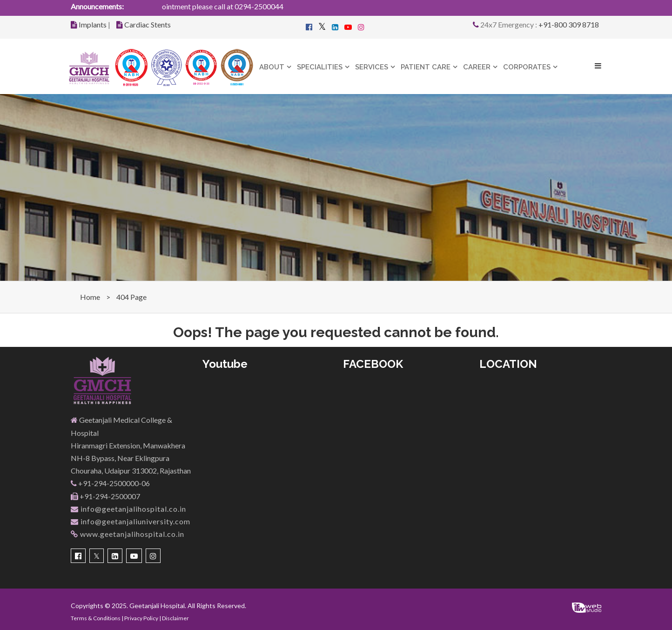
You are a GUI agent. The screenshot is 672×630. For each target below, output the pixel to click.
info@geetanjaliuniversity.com (131, 521)
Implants (93, 24)
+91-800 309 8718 (569, 24)
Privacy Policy (141, 618)
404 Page (131, 297)
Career (477, 67)
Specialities (320, 67)
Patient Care (426, 67)
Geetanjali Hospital (157, 606)
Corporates (527, 67)
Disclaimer (175, 618)
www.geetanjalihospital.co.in (128, 534)
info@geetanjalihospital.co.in (128, 509)
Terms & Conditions (96, 618)
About (272, 67)
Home (90, 297)
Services (372, 67)
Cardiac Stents (148, 24)
